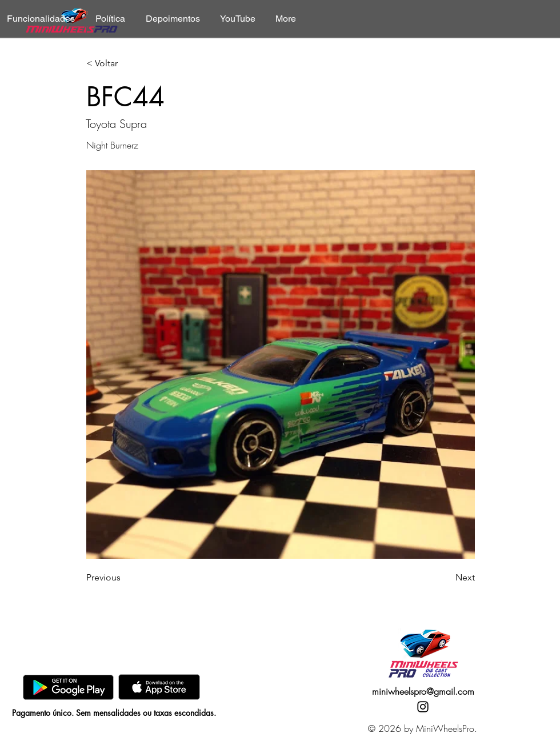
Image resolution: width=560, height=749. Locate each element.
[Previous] (124, 578)
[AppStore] (159, 687)
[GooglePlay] (68, 687)
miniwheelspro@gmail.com (423, 691)
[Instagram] (423, 707)
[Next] (446, 578)
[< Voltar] (124, 64)
